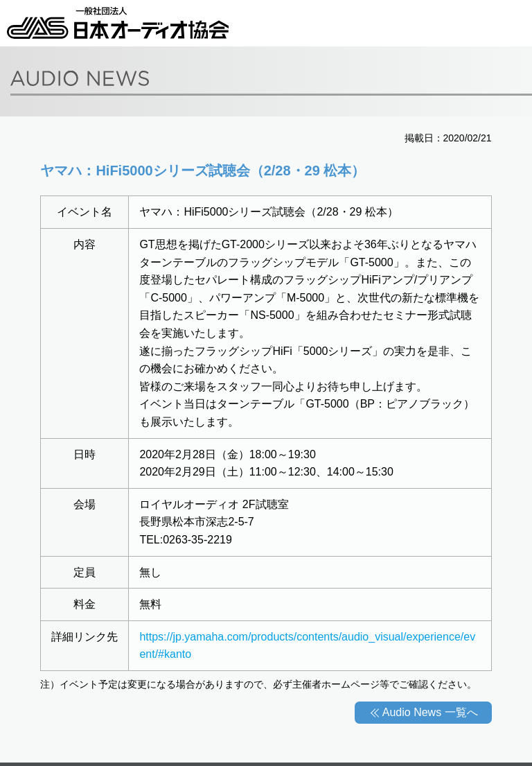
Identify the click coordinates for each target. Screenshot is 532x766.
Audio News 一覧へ (430, 712)
